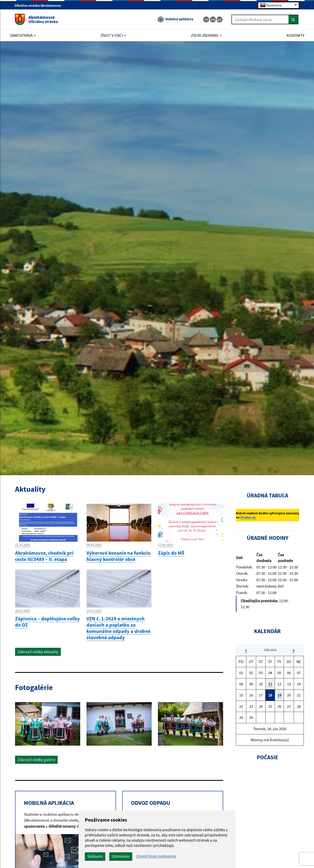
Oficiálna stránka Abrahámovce (39, 5)
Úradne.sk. (248, 517)
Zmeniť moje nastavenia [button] (156, 856)
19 (279, 695)
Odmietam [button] (121, 856)
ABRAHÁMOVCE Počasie (268, 786)
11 (270, 684)
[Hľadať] (293, 19)
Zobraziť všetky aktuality (38, 652)
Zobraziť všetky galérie (36, 760)
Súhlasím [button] (95, 856)
